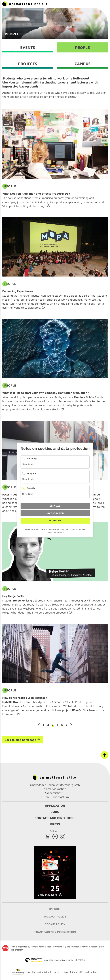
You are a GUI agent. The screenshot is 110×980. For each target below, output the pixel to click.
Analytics (31, 473)
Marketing (32, 458)
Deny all (55, 506)
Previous (39, 725)
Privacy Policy (59, 532)
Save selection (55, 513)
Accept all (55, 521)
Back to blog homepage (20, 740)
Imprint (49, 532)
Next (71, 725)
